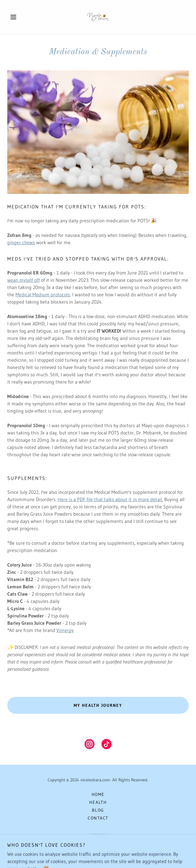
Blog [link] (98, 810)
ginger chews (21, 242)
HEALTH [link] (98, 802)
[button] (21, 17)
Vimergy (65, 630)
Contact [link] (98, 818)
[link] (98, 17)
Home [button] (98, 794)
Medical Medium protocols (43, 294)
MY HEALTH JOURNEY (98, 705)
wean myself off (24, 280)
